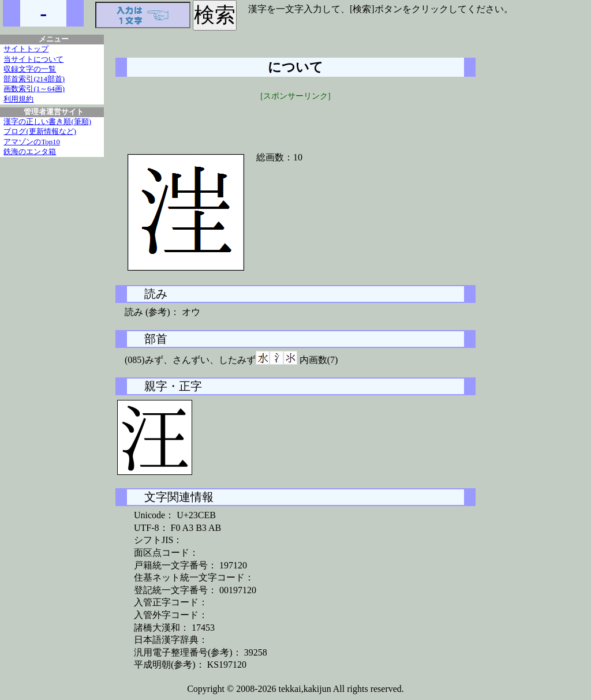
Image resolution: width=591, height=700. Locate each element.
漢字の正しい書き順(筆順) (47, 122)
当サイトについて (33, 59)
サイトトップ (26, 49)
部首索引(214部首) (34, 79)
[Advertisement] (295, 119)
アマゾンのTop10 (32, 142)
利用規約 (18, 99)
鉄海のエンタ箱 (30, 152)
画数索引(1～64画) (34, 89)
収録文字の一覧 (30, 69)
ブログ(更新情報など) (40, 132)
